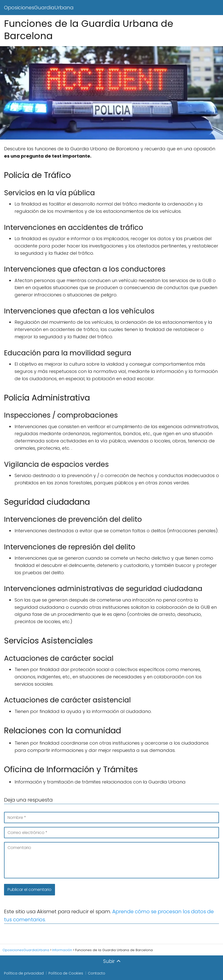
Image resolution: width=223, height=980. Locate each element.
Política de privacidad (24, 973)
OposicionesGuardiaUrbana (39, 8)
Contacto (97, 973)
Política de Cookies (66, 973)
